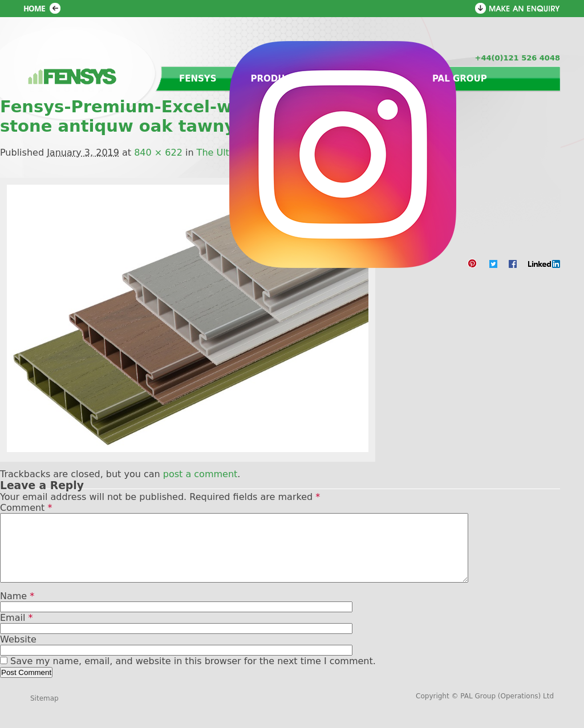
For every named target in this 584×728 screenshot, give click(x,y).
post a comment (200, 474)
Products (277, 79)
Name (17, 610)
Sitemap (44, 712)
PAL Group (460, 79)
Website (18, 653)
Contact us (368, 79)
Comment (26, 508)
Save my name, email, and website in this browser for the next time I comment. (193, 675)
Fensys (198, 79)
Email (16, 631)
